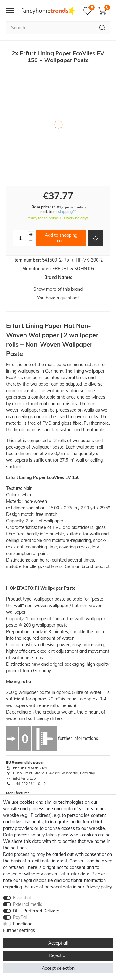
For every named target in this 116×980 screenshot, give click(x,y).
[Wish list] (89, 11)
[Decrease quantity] (31, 241)
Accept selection (58, 968)
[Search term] (50, 28)
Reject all (58, 955)
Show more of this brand (58, 289)
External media (28, 904)
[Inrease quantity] (31, 235)
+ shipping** (65, 211)
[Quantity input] (20, 238)
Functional (23, 924)
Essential (22, 898)
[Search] (102, 28)
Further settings (19, 930)
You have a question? (58, 298)
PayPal (20, 917)
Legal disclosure (37, 880)
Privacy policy (99, 887)
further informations (78, 738)
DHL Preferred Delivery (36, 911)
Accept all (58, 943)
